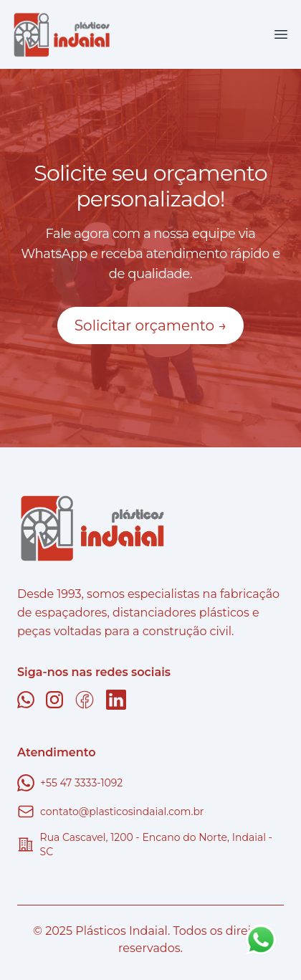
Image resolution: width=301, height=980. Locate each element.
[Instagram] (54, 700)
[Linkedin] (116, 700)
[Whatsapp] (26, 700)
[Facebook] (85, 700)
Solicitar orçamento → (150, 325)
